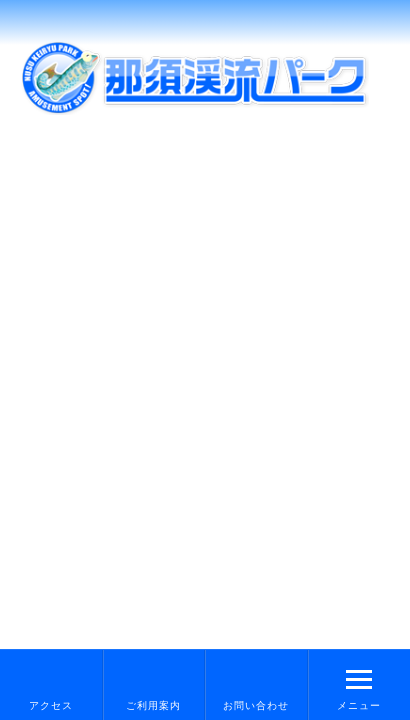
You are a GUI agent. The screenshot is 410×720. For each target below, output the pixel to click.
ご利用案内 (153, 705)
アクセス (51, 705)
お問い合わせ (256, 705)
